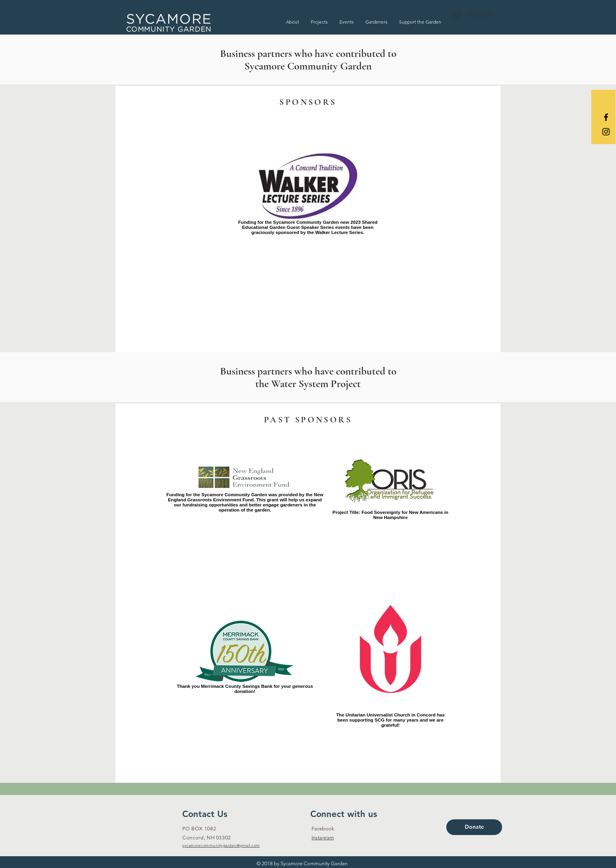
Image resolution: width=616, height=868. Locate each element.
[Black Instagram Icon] (606, 132)
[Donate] (474, 827)
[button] (292, 22)
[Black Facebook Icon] (606, 117)
